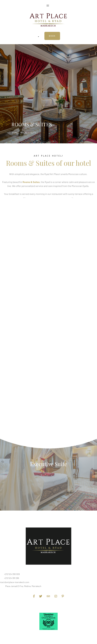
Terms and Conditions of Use (48, 605)
